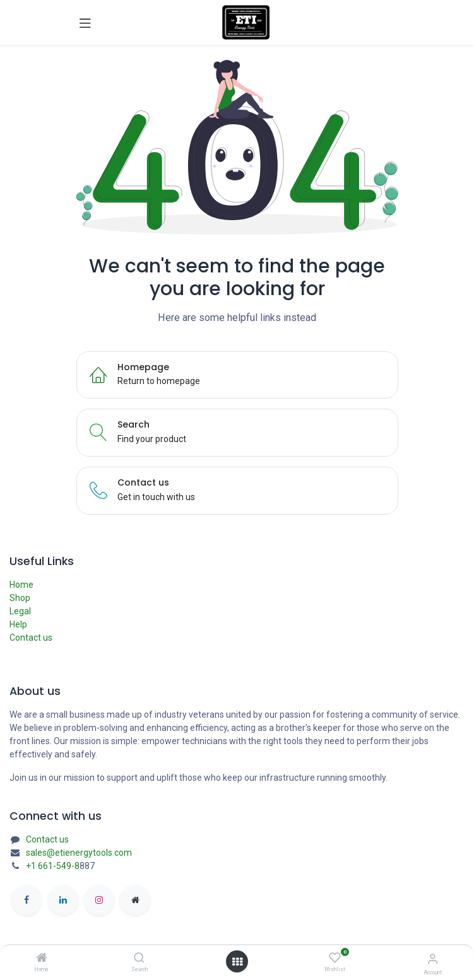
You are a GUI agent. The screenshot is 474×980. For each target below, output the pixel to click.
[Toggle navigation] (85, 23)
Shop (20, 598)
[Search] (139, 959)
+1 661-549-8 (53, 866)
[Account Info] (433, 959)
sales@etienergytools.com (79, 853)
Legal (20, 611)
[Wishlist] (335, 958)
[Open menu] (237, 962)
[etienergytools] (135, 900)
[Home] (42, 959)
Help (18, 624)
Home (21, 585)
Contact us (31, 638)
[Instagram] (99, 900)
